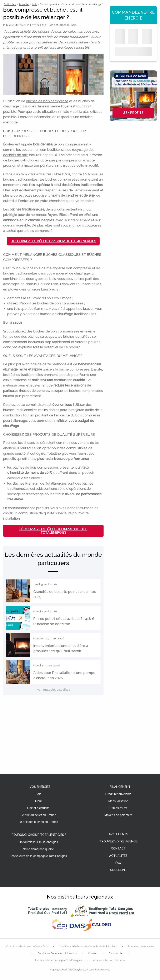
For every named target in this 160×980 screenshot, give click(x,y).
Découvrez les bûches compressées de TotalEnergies (53, 531)
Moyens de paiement (118, 815)
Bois (38, 794)
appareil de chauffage (73, 273)
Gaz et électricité (38, 808)
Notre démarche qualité (38, 849)
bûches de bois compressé (47, 101)
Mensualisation (118, 801)
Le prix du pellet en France (38, 815)
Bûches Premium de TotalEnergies (40, 483)
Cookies (93, 953)
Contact (118, 849)
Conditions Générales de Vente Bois (27, 946)
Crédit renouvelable (118, 794)
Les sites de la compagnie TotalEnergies (59, 960)
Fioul (38, 801)
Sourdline (118, 870)
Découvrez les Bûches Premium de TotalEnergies (53, 241)
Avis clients (118, 834)
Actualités (118, 856)
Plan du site (116, 953)
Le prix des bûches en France (38, 822)
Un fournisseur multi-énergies (38, 842)
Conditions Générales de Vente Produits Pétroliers (88, 946)
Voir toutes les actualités (53, 689)
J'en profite (133, 113)
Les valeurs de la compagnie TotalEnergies (38, 856)
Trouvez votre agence (118, 841)
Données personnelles (141, 946)
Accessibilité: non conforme (109, 960)
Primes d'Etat (118, 808)
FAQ (118, 863)
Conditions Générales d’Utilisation (57, 953)
